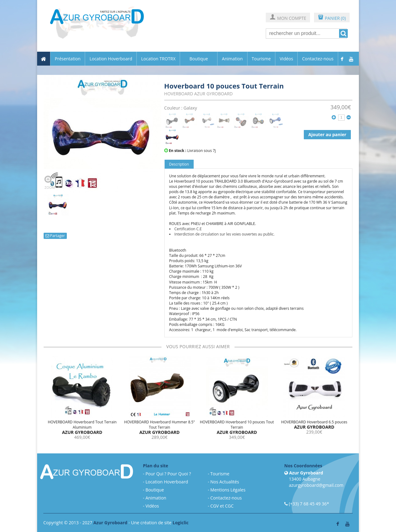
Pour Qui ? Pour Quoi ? (168, 474)
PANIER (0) (332, 18)
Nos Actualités (225, 482)
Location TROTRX (158, 59)
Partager (55, 236)
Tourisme (261, 59)
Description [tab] (179, 164)
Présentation (68, 59)
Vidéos (286, 59)
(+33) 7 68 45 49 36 (308, 504)
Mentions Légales (228, 490)
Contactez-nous (318, 59)
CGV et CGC (222, 506)
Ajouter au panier (327, 134)
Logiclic (181, 523)
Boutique (199, 59)
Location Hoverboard (111, 59)
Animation (232, 59)
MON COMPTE (288, 18)
